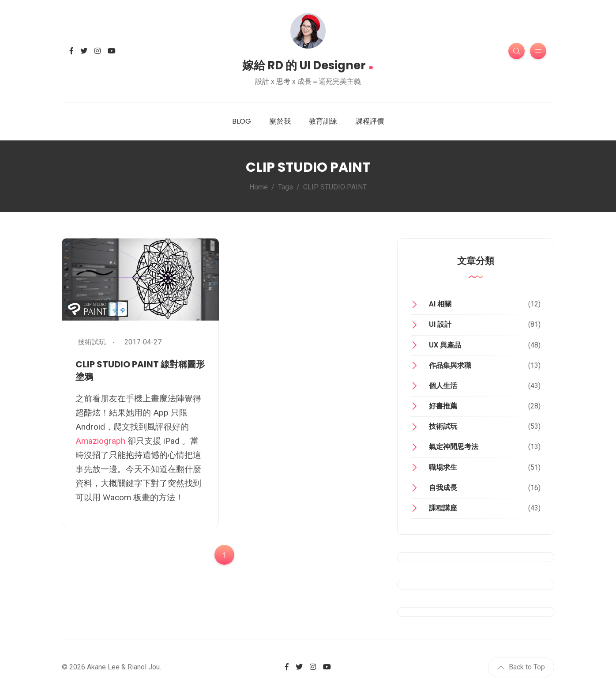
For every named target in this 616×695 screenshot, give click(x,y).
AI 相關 (440, 304)
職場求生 (443, 467)
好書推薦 (443, 406)
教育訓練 (323, 121)
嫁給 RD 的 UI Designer (308, 63)
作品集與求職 (450, 365)
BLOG (242, 121)
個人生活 (443, 386)
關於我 (280, 121)
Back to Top (521, 667)
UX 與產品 (445, 345)
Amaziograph (100, 441)
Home (259, 187)
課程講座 (443, 508)
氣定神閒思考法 (454, 447)
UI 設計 (440, 324)
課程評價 (370, 121)
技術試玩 (92, 342)
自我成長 (443, 488)
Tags (285, 187)
